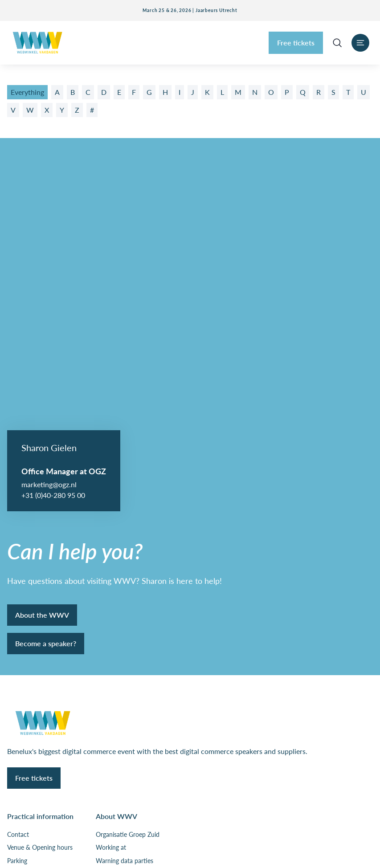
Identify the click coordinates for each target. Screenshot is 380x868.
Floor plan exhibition (35, 519)
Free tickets (296, 43)
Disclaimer (21, 783)
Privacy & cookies (31, 746)
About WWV (116, 461)
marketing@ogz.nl (49, 129)
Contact (18, 480)
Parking (17, 506)
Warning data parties (125, 506)
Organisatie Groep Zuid (128, 480)
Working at (111, 493)
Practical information (40, 461)
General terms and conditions (48, 764)
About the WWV (42, 260)
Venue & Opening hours (40, 493)
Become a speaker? (46, 288)
